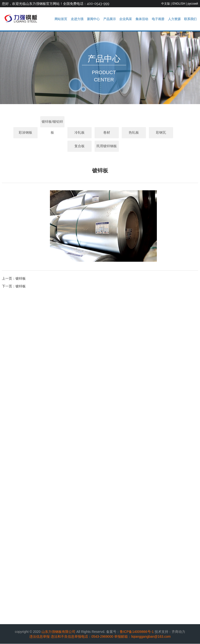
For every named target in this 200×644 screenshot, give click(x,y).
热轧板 (127, 133)
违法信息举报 (40, 637)
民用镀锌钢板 (100, 146)
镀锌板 (21, 279)
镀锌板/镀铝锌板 (46, 124)
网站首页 (71, 19)
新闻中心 (101, 19)
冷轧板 (73, 133)
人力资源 (176, 19)
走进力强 (86, 19)
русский (193, 4)
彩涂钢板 (19, 133)
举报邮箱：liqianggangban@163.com (142, 637)
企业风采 (131, 19)
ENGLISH (179, 4)
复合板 (181, 133)
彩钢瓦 (154, 133)
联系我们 (191, 19)
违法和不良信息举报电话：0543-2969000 (82, 637)
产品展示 (116, 19)
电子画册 (161, 19)
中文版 (166, 4)
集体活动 (146, 19)
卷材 (100, 133)
